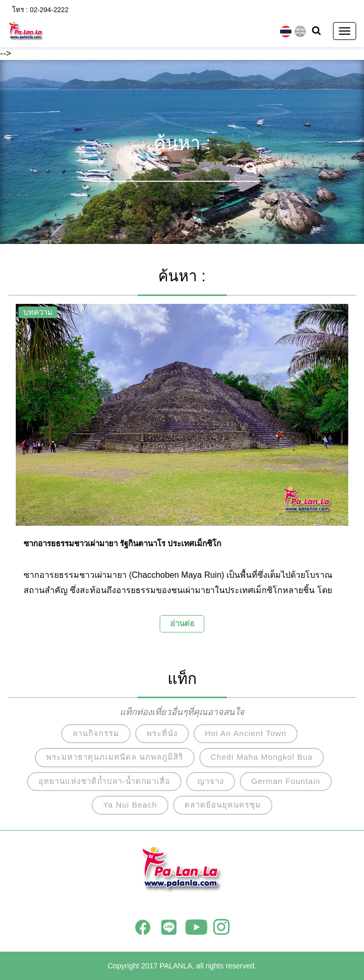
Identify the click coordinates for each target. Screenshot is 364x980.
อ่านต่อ (182, 623)
